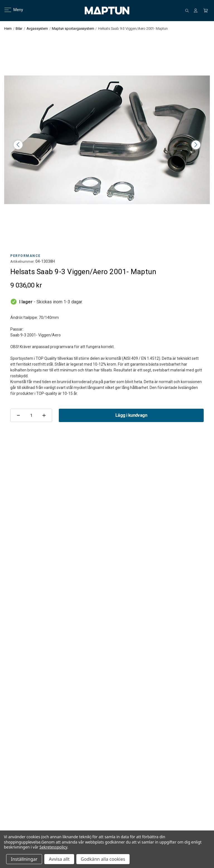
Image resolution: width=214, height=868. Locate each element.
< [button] (18, 145)
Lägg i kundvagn (131, 415)
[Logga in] (196, 11)
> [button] (196, 145)
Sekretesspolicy (53, 847)
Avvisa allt (59, 859)
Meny (10, 10)
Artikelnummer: (22, 261)
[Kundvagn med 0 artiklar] (206, 11)
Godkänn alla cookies (103, 859)
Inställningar (24, 859)
